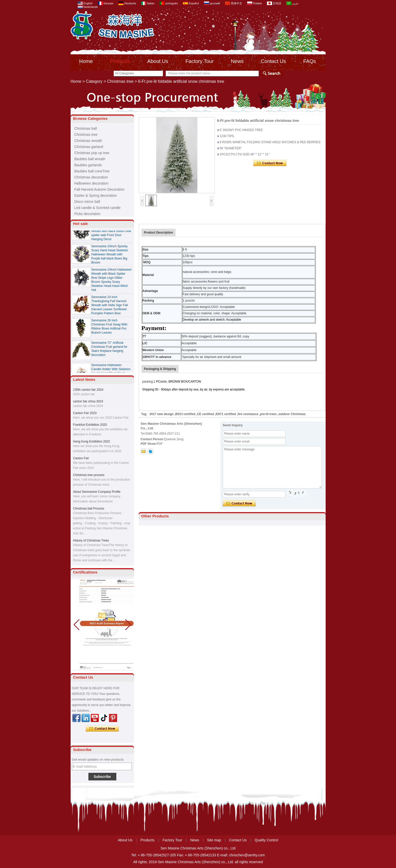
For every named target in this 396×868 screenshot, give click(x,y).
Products (120, 61)
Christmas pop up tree (92, 153)
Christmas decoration (91, 177)
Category (94, 81)
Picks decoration (88, 214)
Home (86, 61)
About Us (158, 61)
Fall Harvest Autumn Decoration (100, 189)
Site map (214, 840)
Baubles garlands (88, 165)
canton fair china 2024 (88, 401)
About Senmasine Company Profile (97, 492)
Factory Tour (200, 61)
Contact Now (102, 729)
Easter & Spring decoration (96, 195)
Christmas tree (120, 81)
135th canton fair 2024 (88, 390)
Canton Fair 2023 (85, 413)
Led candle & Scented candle (98, 208)
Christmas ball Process (89, 509)
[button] (128, 625)
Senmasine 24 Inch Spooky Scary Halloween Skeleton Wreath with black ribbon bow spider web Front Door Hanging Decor (111, 232)
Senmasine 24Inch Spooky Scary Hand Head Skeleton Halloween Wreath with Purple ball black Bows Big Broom (110, 255)
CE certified (206, 414)
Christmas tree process (89, 475)
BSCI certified (185, 414)
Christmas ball (86, 128)
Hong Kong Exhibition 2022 (92, 441)
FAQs (310, 61)
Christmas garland (89, 147)
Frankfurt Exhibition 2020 (90, 425)
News (237, 61)
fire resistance (248, 414)
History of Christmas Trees (91, 541)
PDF (160, 444)
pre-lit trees (268, 414)
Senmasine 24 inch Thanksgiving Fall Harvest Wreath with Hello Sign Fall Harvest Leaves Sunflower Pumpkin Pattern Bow (110, 306)
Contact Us (273, 61)
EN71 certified (226, 414)
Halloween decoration (92, 183)
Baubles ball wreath (90, 159)
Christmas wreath (88, 141)
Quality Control (266, 840)
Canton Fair (81, 458)
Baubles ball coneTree (92, 171)
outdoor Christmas (292, 414)
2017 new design (161, 414)
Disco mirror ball (87, 202)
